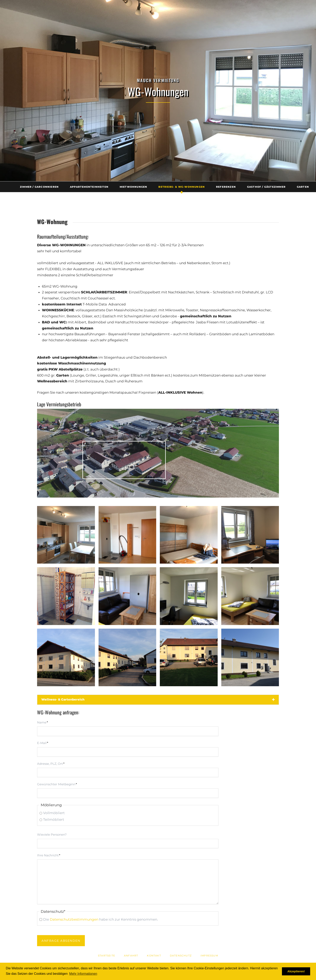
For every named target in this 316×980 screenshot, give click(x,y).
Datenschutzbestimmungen (74, 919)
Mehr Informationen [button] (83, 974)
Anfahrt (131, 956)
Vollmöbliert (54, 813)
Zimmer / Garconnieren (39, 187)
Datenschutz (181, 956)
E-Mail (45, 742)
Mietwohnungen (134, 187)
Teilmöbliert (54, 820)
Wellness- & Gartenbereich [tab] (63, 699)
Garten (303, 187)
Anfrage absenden (61, 941)
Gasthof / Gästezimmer (266, 187)
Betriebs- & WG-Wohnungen (182, 187)
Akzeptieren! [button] (296, 971)
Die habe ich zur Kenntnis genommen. (101, 919)
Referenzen (226, 187)
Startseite (107, 956)
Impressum (209, 956)
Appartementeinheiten (89, 187)
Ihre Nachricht (49, 855)
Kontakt (154, 956)
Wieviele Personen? (52, 835)
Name (45, 722)
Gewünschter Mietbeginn (57, 784)
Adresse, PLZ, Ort (51, 763)
